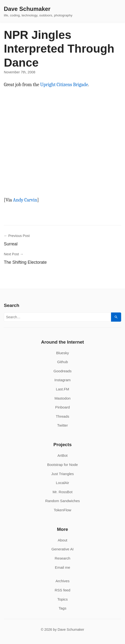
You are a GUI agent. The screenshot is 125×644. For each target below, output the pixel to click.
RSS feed (62, 590)
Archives (62, 581)
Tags (62, 608)
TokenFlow (62, 510)
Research (62, 558)
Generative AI (62, 549)
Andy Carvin (25, 200)
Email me (62, 567)
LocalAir (62, 483)
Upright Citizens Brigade (64, 85)
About (63, 540)
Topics (62, 599)
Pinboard (62, 407)
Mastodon (62, 398)
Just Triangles (63, 474)
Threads (63, 416)
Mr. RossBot (62, 492)
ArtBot (62, 455)
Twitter (62, 425)
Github (62, 362)
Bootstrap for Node (62, 465)
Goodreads (62, 371)
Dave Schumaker (27, 9)
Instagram (63, 380)
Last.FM (62, 389)
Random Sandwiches (63, 501)
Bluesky (62, 353)
